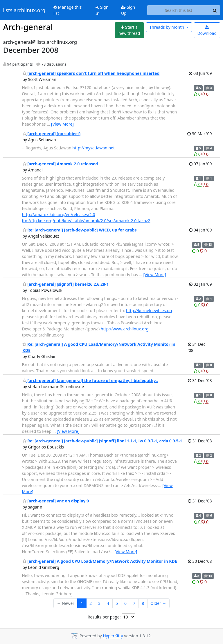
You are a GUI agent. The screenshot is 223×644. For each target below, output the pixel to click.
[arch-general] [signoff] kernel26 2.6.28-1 (66, 284)
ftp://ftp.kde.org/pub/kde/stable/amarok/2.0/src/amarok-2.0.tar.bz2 (86, 221)
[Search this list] (178, 10)
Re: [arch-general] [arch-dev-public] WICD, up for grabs (80, 230)
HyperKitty (113, 636)
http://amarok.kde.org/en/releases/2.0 (59, 215)
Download (207, 31)
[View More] (62, 124)
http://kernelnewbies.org (150, 311)
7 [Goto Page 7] (134, 603)
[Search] (215, 10)
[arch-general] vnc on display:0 (56, 501)
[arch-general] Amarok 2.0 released (60, 164)
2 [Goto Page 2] (91, 603)
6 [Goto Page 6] (125, 603)
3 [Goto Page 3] (99, 603)
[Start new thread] (129, 30)
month (167, 27)
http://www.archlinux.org (125, 329)
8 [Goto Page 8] (143, 603)
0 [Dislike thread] (205, 94)
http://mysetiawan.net (93, 148)
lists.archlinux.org (24, 10)
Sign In (102, 10)
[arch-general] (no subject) (52, 134)
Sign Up (128, 10)
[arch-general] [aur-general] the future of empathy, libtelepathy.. (90, 380)
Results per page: (104, 617)
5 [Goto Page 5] (117, 603)
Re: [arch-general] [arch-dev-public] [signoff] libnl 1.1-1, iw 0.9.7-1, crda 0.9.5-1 (102, 441)
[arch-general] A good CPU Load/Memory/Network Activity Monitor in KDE (100, 561)
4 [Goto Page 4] (108, 603)
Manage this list (68, 10)
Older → (158, 603)
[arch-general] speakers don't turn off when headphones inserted (91, 73)
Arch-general (28, 27)
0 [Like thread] (198, 94)
